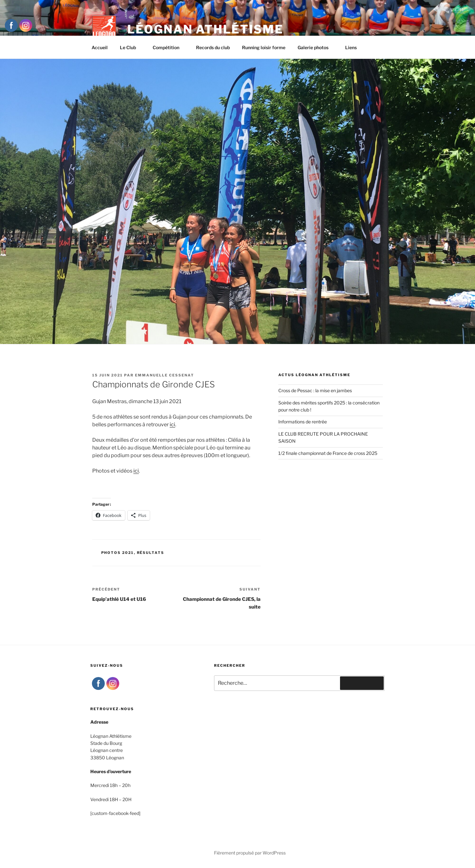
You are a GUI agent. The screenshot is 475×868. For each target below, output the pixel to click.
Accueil (100, 47)
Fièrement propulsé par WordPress (250, 853)
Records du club (213, 47)
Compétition (169, 47)
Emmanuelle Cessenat (165, 375)
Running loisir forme (264, 47)
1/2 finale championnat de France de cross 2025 (328, 453)
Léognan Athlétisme (205, 29)
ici (172, 425)
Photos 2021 (118, 553)
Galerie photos (316, 47)
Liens (351, 47)
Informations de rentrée (303, 422)
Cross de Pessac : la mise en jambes (315, 390)
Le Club (131, 47)
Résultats (151, 553)
